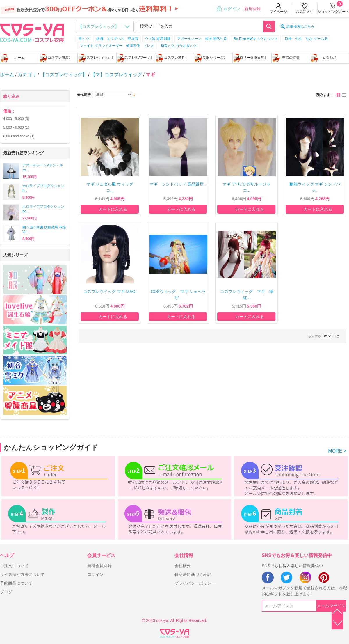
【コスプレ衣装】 (58, 58)
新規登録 (252, 9)
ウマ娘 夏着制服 (157, 39)
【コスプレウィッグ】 (97, 58)
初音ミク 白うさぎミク (178, 46)
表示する (315, 336)
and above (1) (19, 136)
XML (174, 632)
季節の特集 (291, 58)
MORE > (337, 451)
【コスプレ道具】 (174, 58)
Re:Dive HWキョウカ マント (256, 39)
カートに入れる (113, 209)
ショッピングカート (333, 12)
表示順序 (84, 95)
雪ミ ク (84, 39)
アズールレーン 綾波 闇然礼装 (202, 39)
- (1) (16, 127)
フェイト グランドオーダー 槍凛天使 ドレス (117, 46)
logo (32, 32)
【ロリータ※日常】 (252, 58)
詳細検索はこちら (300, 26)
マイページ (278, 12)
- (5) (16, 119)
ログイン (232, 9)
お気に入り (305, 12)
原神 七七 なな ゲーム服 (306, 39)
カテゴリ (27, 75)
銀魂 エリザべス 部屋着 (117, 39)
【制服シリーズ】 (213, 58)
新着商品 (330, 58)
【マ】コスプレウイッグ (116, 75)
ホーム (19, 58)
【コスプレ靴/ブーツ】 (136, 58)
